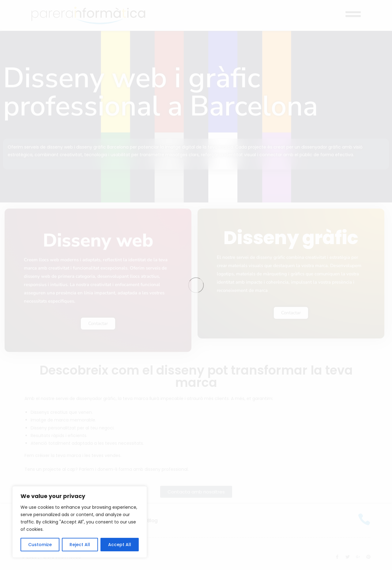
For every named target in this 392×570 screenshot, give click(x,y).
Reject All (80, 545)
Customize (40, 545)
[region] (80, 522)
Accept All (120, 545)
